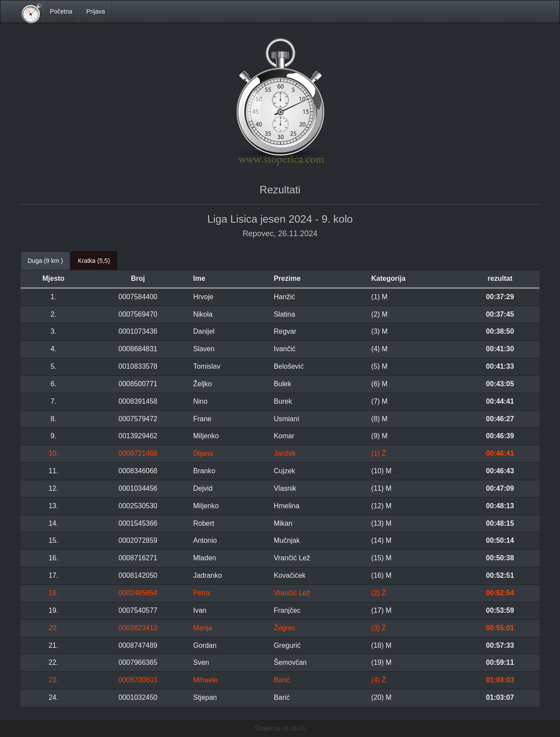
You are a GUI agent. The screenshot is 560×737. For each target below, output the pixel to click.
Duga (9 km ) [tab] (45, 261)
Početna (61, 11)
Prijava (96, 11)
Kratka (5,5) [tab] (94, 261)
